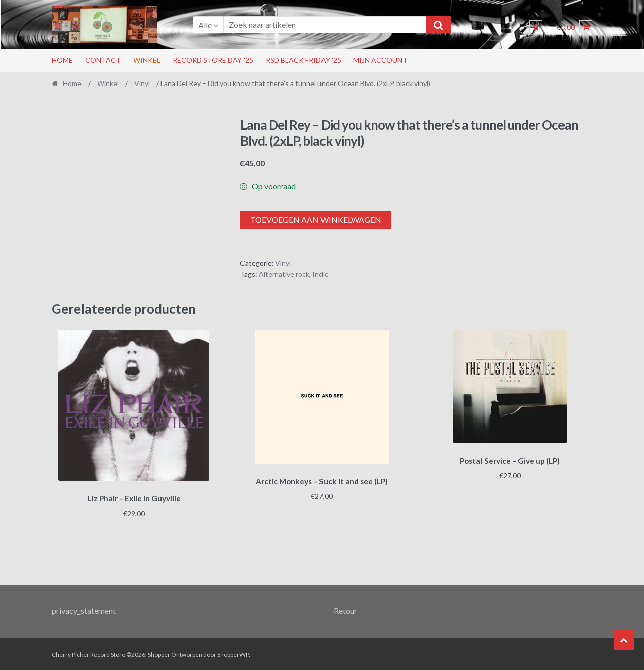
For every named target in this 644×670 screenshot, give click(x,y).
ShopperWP (233, 653)
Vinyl (142, 83)
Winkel (147, 60)
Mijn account (380, 60)
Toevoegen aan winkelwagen (316, 220)
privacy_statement (84, 609)
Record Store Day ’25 (213, 60)
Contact (103, 60)
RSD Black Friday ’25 (303, 60)
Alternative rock (284, 274)
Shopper (159, 653)
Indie (320, 274)
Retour (345, 609)
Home (62, 60)
